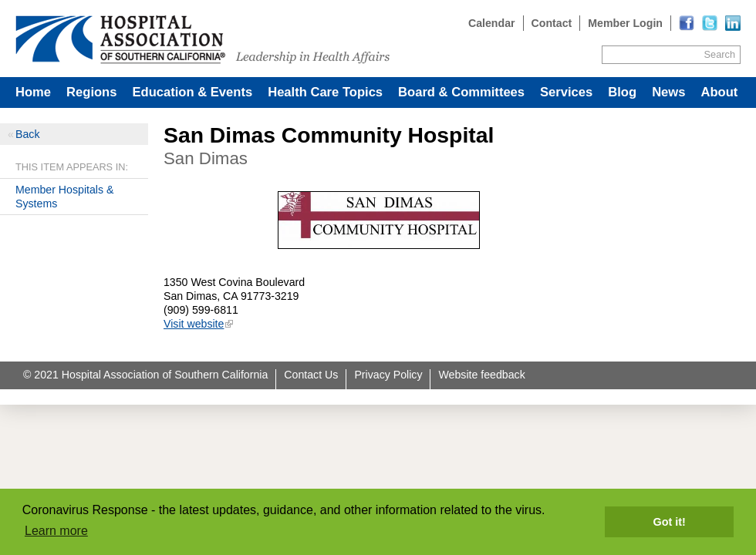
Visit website (194, 324)
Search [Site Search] (720, 54)
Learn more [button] (56, 531)
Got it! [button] (670, 522)
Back (27, 134)
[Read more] (733, 23)
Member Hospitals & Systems (64, 197)
